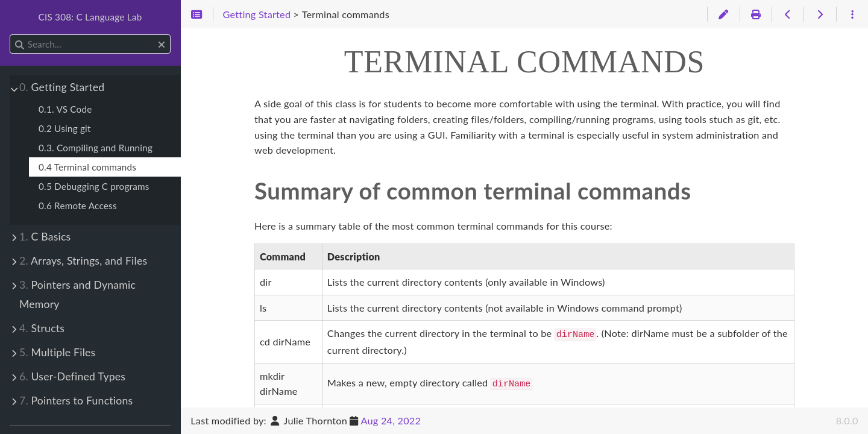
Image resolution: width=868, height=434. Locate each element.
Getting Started (62, 87)
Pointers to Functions (76, 401)
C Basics (45, 237)
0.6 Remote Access (78, 206)
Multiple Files (57, 352)
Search (11, 35)
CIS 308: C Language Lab (90, 17)
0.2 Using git (65, 128)
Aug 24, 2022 (391, 420)
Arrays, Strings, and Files (83, 261)
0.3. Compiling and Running (96, 148)
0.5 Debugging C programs (94, 186)
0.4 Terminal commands (87, 167)
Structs (42, 328)
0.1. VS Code (65, 109)
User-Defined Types (72, 376)
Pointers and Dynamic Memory (77, 294)
